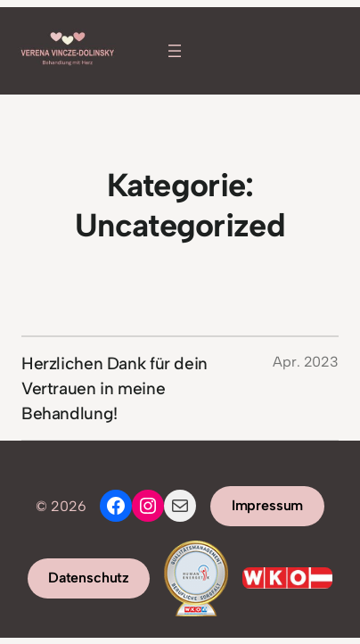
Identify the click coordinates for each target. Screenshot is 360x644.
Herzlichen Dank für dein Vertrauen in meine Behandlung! (115, 388)
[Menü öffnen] (175, 51)
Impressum (268, 505)
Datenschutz (89, 578)
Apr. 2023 (306, 362)
